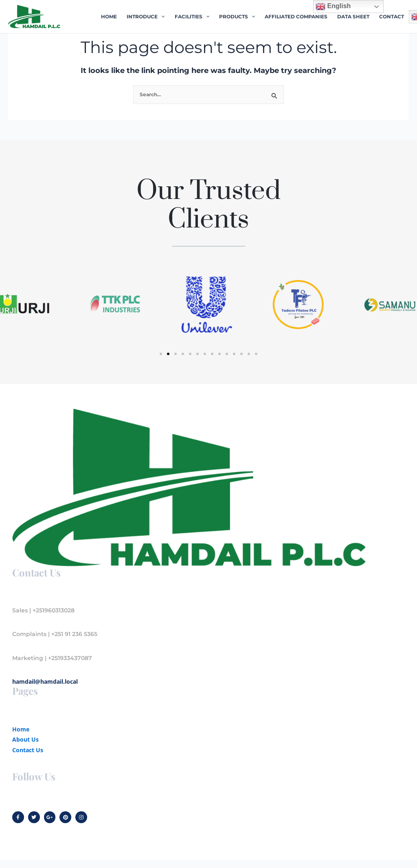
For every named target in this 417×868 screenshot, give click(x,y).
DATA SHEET (353, 17)
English (333, 7)
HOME (109, 17)
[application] (161, 17)
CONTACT (392, 17)
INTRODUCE (146, 17)
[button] (161, 354)
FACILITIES (192, 17)
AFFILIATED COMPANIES (296, 17)
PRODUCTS (237, 17)
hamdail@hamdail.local (45, 681)
